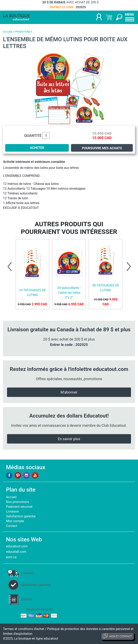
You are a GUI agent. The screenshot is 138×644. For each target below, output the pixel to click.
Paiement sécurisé (19, 507)
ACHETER (37, 148)
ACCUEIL (8, 32)
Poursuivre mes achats (102, 148)
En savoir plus (69, 439)
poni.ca (11, 557)
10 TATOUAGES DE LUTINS (32, 293)
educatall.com (16, 552)
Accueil (11, 497)
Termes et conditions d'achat (24, 629)
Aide (117, 636)
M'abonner (69, 392)
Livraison (12, 511)
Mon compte (15, 521)
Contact (12, 526)
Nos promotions (18, 502)
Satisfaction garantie (21, 516)
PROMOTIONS (23, 32)
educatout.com (17, 546)
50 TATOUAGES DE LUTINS (106, 288)
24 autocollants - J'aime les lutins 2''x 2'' (69, 293)
